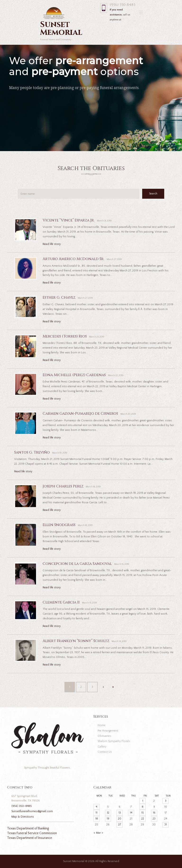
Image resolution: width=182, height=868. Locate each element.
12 (108, 813)
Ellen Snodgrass (59, 525)
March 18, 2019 (93, 487)
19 (108, 819)
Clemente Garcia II (61, 602)
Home (102, 725)
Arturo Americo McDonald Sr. (73, 259)
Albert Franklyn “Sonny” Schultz (76, 641)
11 (96, 813)
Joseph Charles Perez (63, 486)
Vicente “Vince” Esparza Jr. (69, 220)
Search (153, 194)
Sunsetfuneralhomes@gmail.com (32, 811)
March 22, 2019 (116, 376)
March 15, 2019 (122, 564)
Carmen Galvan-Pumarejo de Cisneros (80, 414)
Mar (98, 833)
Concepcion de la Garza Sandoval (77, 564)
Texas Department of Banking (28, 828)
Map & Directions (23, 817)
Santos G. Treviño (32, 452)
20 (120, 819)
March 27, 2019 (114, 259)
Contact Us (105, 752)
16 (154, 813)
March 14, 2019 (119, 641)
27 (120, 825)
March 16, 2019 (85, 525)
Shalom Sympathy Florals (114, 741)
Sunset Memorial (74, 861)
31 (166, 825)
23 (154, 819)
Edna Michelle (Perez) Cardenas (74, 375)
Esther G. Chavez (59, 298)
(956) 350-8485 (123, 5)
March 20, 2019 (128, 414)
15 (143, 813)
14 (131, 813)
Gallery (102, 747)
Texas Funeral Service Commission (32, 833)
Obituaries (104, 736)
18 (97, 819)
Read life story (52, 244)
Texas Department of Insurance (30, 838)
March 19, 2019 (60, 453)
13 (120, 813)
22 (143, 819)
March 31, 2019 (104, 221)
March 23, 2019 (97, 337)
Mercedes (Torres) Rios (65, 336)
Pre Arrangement (108, 731)
